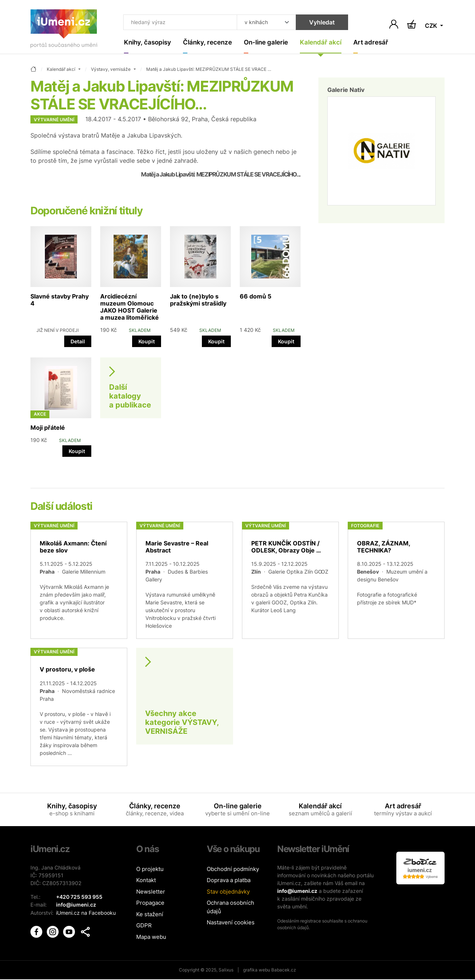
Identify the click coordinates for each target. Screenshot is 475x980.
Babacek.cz (284, 971)
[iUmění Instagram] (53, 931)
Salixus (226, 971)
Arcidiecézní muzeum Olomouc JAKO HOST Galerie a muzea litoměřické (130, 307)
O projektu (150, 869)
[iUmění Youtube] (70, 931)
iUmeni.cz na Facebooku (86, 913)
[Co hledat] (176, 23)
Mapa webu (151, 937)
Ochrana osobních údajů (230, 908)
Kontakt (146, 881)
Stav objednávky (228, 892)
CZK (432, 26)
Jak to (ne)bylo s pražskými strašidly (198, 300)
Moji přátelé (48, 428)
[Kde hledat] (258, 23)
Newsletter (151, 892)
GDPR (144, 926)
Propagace (150, 903)
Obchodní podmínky (233, 869)
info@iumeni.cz (297, 891)
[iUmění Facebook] (37, 931)
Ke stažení (150, 915)
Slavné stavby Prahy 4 (60, 300)
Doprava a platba (229, 881)
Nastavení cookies (231, 923)
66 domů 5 (255, 297)
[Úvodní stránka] (64, 30)
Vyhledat (313, 23)
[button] (85, 931)
